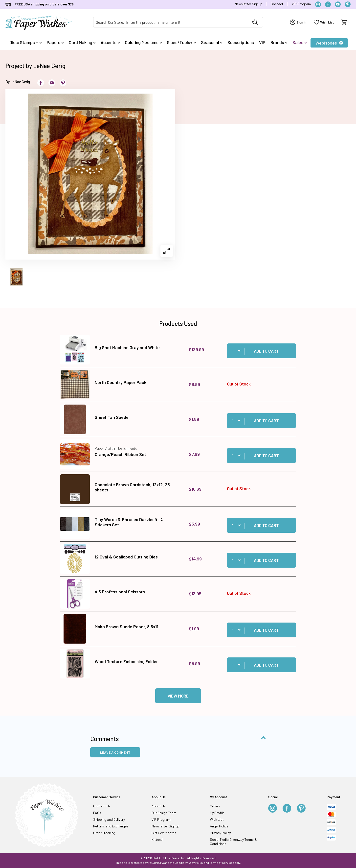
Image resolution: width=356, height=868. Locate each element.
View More (178, 696)
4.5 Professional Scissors (120, 592)
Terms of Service (221, 863)
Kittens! (157, 839)
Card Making (82, 42)
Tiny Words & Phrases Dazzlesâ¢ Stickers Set (129, 522)
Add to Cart (266, 351)
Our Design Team (164, 813)
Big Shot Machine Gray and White (127, 347)
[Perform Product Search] (255, 22)
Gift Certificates (164, 833)
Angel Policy (219, 826)
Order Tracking (104, 833)
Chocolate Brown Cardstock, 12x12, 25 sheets (132, 487)
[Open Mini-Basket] (346, 22)
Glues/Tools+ (181, 42)
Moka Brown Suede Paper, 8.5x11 (126, 627)
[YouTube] (338, 4)
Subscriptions (241, 42)
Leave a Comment (115, 752)
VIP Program (301, 4)
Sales (300, 42)
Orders (215, 806)
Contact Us (102, 806)
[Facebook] (328, 4)
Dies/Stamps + (25, 42)
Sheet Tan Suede (112, 417)
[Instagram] (318, 4)
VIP (262, 42)
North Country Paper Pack (121, 382)
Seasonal (212, 42)
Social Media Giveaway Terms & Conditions (233, 842)
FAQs (97, 813)
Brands (279, 42)
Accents (110, 42)
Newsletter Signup (248, 4)
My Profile (217, 813)
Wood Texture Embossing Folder (126, 661)
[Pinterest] (348, 4)
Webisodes (329, 43)
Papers (55, 42)
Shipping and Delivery (109, 819)
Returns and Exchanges (111, 826)
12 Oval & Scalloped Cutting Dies (126, 557)
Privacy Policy (220, 833)
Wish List (217, 819)
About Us (159, 806)
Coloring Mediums (143, 42)
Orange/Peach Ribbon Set (120, 454)
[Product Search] (170, 22)
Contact (277, 4)
